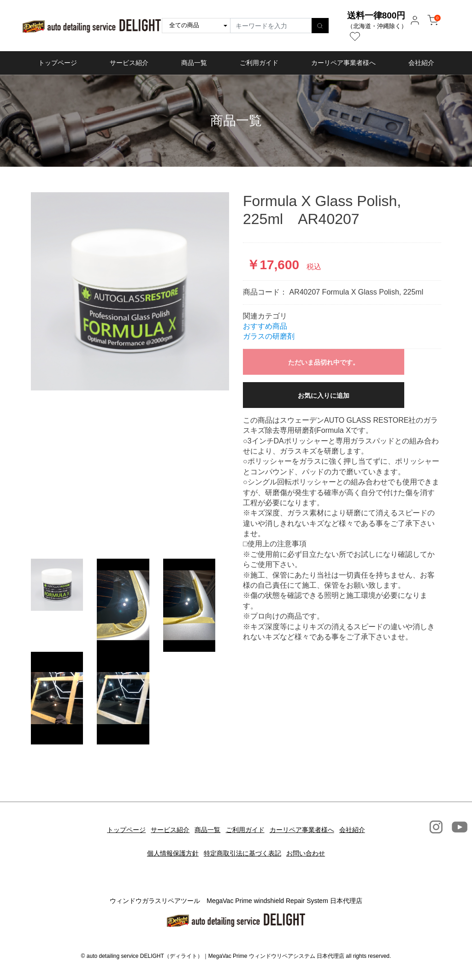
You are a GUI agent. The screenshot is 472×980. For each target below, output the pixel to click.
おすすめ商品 (265, 326)
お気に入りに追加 (324, 396)
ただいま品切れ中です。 (324, 362)
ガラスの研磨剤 (269, 336)
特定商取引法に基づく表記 (242, 841)
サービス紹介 (129, 63)
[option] (130, 291)
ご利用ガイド (259, 63)
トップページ (58, 63)
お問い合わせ (312, 841)
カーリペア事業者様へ (343, 63)
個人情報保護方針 (167, 841)
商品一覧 (194, 63)
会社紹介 (421, 63)
